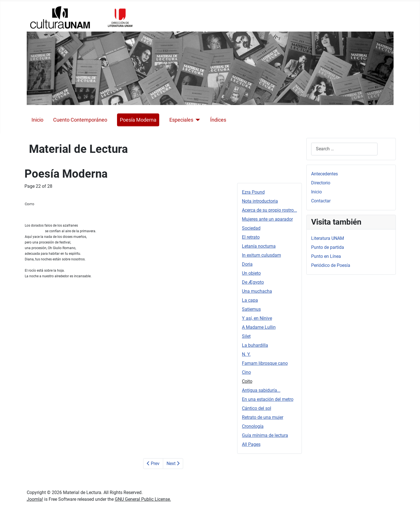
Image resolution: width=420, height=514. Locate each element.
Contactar (321, 201)
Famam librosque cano (265, 363)
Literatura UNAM (328, 238)
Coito (247, 381)
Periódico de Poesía (331, 265)
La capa (250, 300)
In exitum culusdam (261, 255)
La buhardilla (255, 345)
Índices (218, 120)
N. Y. (246, 354)
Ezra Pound (253, 192)
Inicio (37, 120)
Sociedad (251, 228)
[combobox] (344, 149)
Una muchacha (257, 291)
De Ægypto (253, 282)
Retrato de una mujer (263, 417)
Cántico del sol (257, 408)
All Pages (251, 444)
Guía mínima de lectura (265, 435)
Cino (246, 372)
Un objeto (251, 273)
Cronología (253, 426)
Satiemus (251, 309)
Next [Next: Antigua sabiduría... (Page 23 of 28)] (173, 463)
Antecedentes (324, 174)
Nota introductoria (260, 201)
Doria (247, 264)
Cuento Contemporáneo (80, 120)
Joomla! (35, 499)
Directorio (321, 183)
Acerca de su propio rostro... (269, 210)
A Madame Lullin (259, 327)
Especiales (181, 120)
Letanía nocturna (259, 246)
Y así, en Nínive (257, 318)
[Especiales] (197, 120)
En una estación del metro (268, 399)
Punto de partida (328, 247)
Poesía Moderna (138, 120)
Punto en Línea (326, 256)
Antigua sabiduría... (261, 390)
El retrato (251, 237)
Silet (246, 336)
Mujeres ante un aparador (267, 219)
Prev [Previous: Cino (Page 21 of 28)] (153, 463)
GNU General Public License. (143, 499)
